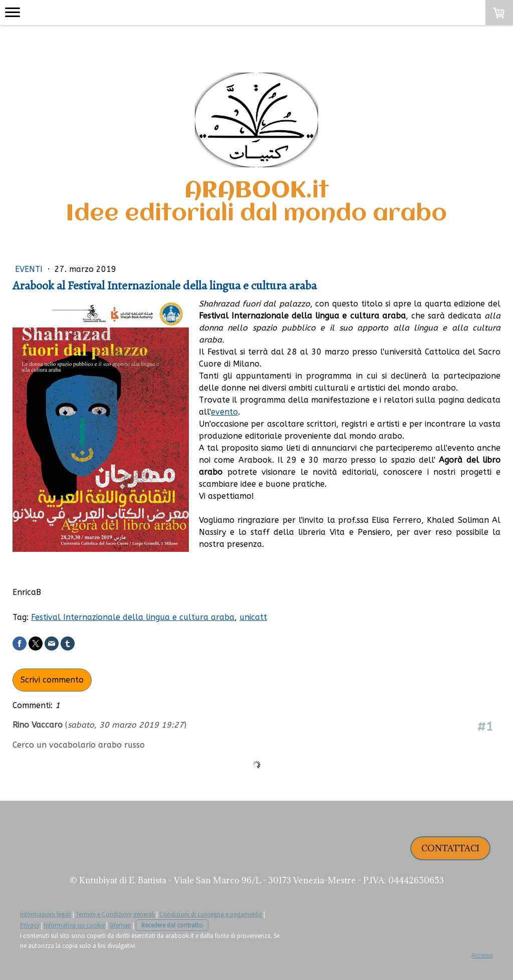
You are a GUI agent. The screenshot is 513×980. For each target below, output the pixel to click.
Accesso (482, 955)
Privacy (30, 925)
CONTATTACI (450, 848)
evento (224, 412)
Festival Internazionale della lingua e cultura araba (133, 617)
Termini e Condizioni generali (115, 914)
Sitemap (120, 925)
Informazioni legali (46, 914)
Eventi (30, 269)
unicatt (253, 617)
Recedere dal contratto (172, 925)
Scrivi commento (52, 680)
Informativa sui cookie (74, 925)
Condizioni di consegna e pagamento (211, 914)
